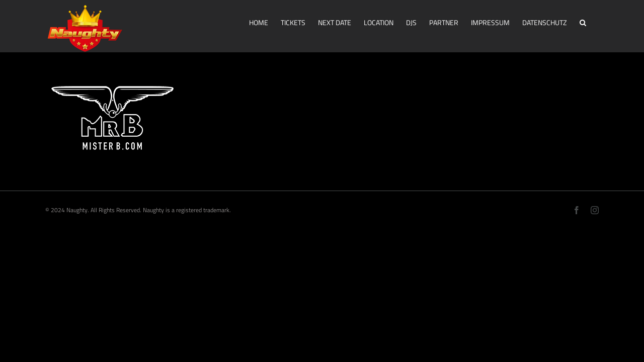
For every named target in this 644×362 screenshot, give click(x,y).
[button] (595, 22)
